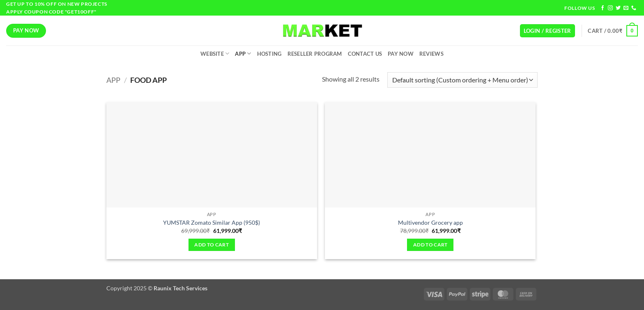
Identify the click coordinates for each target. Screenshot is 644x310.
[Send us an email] (626, 8)
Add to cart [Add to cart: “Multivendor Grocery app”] (430, 245)
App (243, 54)
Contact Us (365, 54)
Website (215, 54)
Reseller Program (315, 54)
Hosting (269, 54)
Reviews (431, 54)
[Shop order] (462, 80)
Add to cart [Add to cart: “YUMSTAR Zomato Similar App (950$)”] (212, 245)
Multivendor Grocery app (430, 222)
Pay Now (401, 54)
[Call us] (634, 8)
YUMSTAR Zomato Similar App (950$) (212, 222)
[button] (547, 31)
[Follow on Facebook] (603, 8)
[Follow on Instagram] (610, 8)
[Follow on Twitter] (618, 8)
